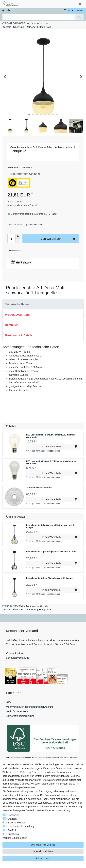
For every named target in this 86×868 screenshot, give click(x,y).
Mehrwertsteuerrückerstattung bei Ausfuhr (30, 707)
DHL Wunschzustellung (21, 826)
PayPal (12, 830)
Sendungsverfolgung (18, 658)
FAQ (48, 27)
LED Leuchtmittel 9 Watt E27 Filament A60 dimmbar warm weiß (51, 463)
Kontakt (7, 27)
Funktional (14, 834)
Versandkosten (35, 225)
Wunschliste (15, 251)
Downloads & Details (19, 335)
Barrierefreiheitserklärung (20, 716)
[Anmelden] (3, 11)
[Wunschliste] (65, 11)
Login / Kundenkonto (18, 711)
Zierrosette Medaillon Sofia (39, 488)
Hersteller (11, 325)
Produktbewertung (17, 315)
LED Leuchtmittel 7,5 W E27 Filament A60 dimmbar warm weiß (51, 436)
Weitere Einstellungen (15, 838)
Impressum (32, 806)
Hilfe (9, 702)
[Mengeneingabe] (11, 239)
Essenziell (13, 815)
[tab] (43, 304)
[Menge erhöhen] (18, 236)
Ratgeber (31, 27)
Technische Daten (17, 304)
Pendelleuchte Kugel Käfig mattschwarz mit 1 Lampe (52, 552)
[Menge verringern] (18, 241)
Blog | (42, 27)
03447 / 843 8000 (15, 23)
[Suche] (79, 17)
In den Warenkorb (56, 239)
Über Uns (19, 27)
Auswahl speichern (43, 851)
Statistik (12, 819)
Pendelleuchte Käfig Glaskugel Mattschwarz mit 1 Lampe (50, 527)
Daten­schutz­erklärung (58, 810)
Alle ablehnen (43, 858)
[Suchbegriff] (39, 17)
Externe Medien (17, 823)
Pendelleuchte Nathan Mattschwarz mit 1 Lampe (49, 578)
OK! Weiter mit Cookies (43, 845)
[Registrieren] (9, 11)
